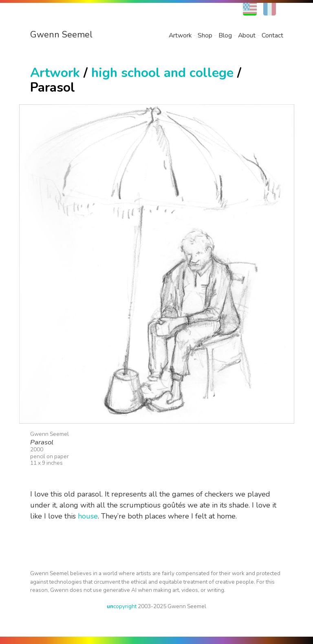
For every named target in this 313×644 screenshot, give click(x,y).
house (88, 516)
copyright (122, 606)
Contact (272, 35)
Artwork (180, 35)
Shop (205, 35)
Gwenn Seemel (61, 35)
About (247, 35)
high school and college (162, 73)
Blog (225, 35)
